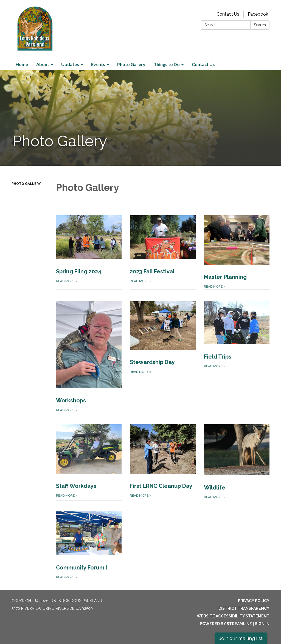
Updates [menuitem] (70, 64)
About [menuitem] (43, 64)
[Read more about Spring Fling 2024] (89, 247)
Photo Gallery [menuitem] (131, 64)
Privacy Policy (254, 601)
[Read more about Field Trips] (237, 351)
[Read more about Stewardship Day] (163, 351)
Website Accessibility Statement (233, 616)
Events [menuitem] (98, 64)
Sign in (262, 624)
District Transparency (244, 608)
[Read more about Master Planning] (237, 247)
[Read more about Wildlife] (237, 457)
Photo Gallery (26, 184)
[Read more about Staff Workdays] (89, 457)
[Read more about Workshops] (89, 351)
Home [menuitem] (22, 64)
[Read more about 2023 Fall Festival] (163, 247)
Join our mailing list (241, 638)
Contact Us (228, 14)
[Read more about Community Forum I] (89, 540)
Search (260, 25)
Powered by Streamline (226, 624)
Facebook (258, 14)
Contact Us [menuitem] (203, 64)
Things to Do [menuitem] (167, 64)
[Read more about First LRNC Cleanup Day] (163, 457)
